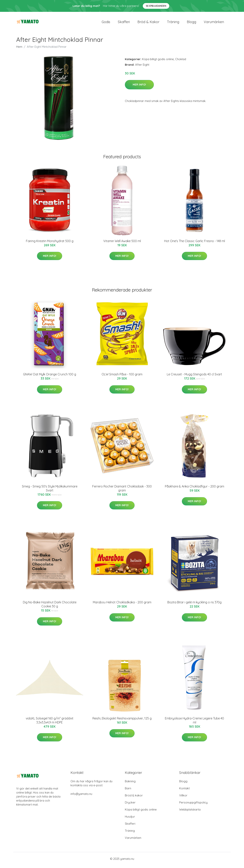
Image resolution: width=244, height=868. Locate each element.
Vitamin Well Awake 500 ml (122, 244)
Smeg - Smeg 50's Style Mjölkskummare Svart (50, 491)
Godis (106, 23)
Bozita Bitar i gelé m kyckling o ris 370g (194, 605)
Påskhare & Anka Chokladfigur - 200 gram (195, 489)
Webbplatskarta (190, 812)
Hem (19, 49)
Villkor (183, 798)
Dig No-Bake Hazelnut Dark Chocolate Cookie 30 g (50, 607)
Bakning (130, 784)
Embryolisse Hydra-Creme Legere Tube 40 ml (194, 723)
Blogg (191, 23)
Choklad (181, 62)
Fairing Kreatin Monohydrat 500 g (50, 244)
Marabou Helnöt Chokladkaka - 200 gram (122, 605)
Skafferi (124, 23)
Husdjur (130, 819)
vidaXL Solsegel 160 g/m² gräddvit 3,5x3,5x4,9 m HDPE (50, 723)
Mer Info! (139, 87)
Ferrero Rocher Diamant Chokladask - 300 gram (122, 491)
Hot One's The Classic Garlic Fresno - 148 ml (195, 244)
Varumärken (214, 23)
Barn (128, 791)
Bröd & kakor (148, 23)
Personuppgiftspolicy (193, 805)
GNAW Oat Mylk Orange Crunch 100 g (50, 377)
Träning (173, 23)
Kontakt (184, 791)
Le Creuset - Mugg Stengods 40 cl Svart (194, 377)
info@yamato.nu (81, 796)
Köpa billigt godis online (158, 62)
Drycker (130, 805)
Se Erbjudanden (156, 6)
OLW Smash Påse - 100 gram (122, 377)
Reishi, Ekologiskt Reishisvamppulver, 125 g (122, 721)
